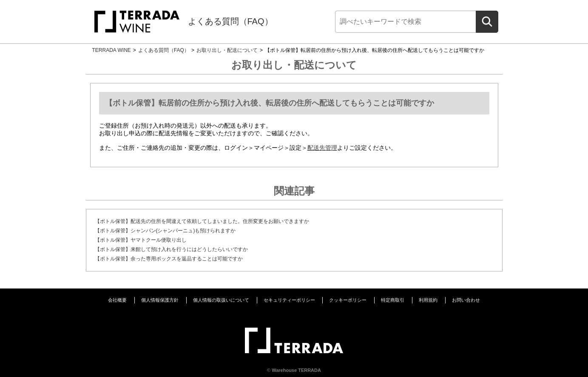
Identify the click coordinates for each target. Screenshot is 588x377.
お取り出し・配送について (227, 50)
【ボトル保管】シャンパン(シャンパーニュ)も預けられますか (165, 231)
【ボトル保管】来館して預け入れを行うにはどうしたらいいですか (171, 249)
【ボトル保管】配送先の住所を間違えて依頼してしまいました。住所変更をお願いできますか (202, 221)
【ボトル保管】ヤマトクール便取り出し (141, 240)
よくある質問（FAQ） (230, 21)
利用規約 (428, 300)
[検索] (405, 22)
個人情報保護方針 (160, 300)
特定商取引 (393, 300)
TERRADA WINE (112, 50)
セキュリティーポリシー (289, 300)
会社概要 (117, 300)
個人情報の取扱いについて (221, 300)
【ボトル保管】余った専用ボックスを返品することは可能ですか (169, 259)
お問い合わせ (466, 300)
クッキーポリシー (348, 300)
